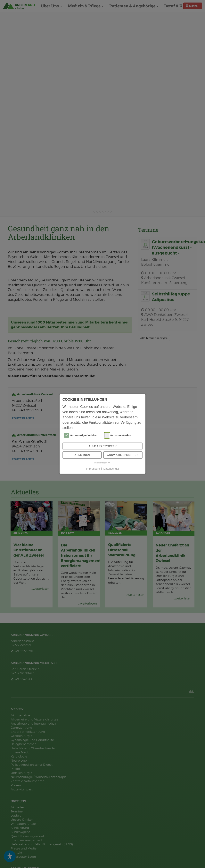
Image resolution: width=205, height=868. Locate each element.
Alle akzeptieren (103, 446)
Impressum (93, 469)
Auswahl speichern (123, 455)
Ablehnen (82, 455)
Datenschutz (111, 469)
